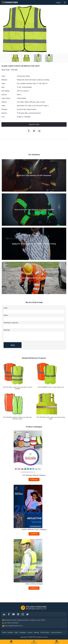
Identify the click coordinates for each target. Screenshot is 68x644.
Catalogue (23, 632)
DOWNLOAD (34, 479)
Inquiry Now (34, 124)
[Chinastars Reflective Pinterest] (18, 614)
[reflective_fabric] (23, 614)
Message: (7, 330)
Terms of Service (56, 632)
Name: (6, 315)
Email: (6, 308)
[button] (65, 2)
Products (10, 632)
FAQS (16, 632)
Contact (30, 632)
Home (4, 632)
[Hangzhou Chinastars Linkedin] (4, 614)
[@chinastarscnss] (9, 614)
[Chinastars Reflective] (13, 614)
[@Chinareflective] (27, 614)
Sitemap (36, 632)
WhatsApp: (11, 323)
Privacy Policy (45, 632)
